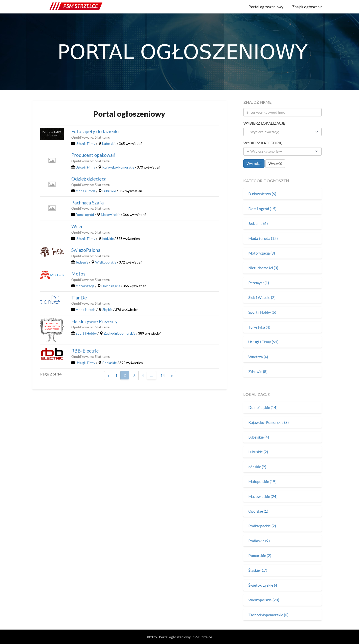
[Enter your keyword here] (282, 112)
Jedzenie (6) (258, 223)
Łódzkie (108, 239)
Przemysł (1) (259, 283)
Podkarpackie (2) (262, 526)
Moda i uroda (86, 191)
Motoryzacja (85, 286)
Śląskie (107, 310)
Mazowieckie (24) (263, 496)
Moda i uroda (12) (263, 238)
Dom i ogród (85, 215)
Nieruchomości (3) (263, 268)
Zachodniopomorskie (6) (268, 615)
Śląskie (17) (258, 570)
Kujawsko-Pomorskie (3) (269, 422)
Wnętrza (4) (258, 357)
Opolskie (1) (258, 511)
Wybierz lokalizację (264, 123)
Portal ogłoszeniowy (266, 7)
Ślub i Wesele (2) (262, 297)
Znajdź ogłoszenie (307, 7)
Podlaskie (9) (259, 541)
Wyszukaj (254, 163)
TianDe (79, 298)
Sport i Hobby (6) (262, 312)
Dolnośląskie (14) (263, 407)
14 (163, 375)
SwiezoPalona (86, 250)
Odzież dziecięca (89, 179)
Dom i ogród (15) (262, 209)
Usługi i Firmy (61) (263, 342)
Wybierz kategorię (263, 143)
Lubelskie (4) (259, 437)
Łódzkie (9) (257, 467)
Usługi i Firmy (85, 144)
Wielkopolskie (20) (264, 600)
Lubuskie (109, 191)
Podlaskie (109, 363)
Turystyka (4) (259, 327)
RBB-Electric (85, 351)
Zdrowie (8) (258, 371)
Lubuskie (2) (258, 452)
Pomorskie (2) (260, 555)
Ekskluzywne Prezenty (94, 321)
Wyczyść (275, 163)
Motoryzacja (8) (262, 253)
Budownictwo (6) (262, 194)
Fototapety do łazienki (95, 131)
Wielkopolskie (106, 262)
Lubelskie (109, 144)
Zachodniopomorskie (120, 333)
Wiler (77, 226)
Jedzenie (82, 262)
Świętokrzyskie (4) (263, 585)
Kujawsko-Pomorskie (118, 167)
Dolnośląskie (111, 286)
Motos (78, 274)
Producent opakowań (93, 155)
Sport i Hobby (86, 333)
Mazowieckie (111, 215)
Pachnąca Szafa (88, 203)
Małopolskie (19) (262, 481)
